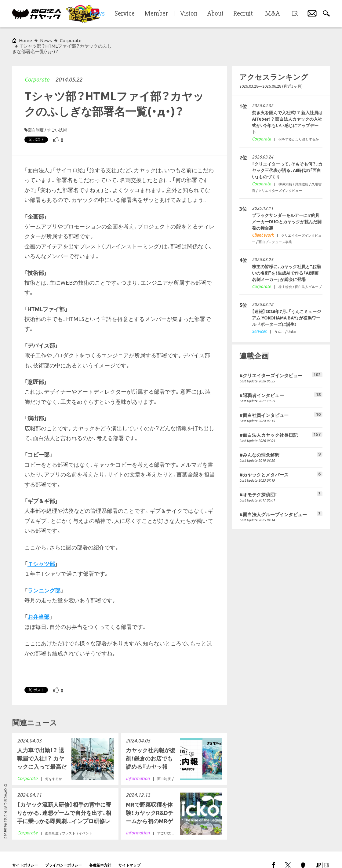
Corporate (37, 68)
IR (295, 14)
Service (125, 14)
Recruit (243, 14)
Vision (189, 14)
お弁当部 (38, 606)
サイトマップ (129, 854)
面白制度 (36, 119)
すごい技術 (57, 119)
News (46, 40)
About (215, 14)
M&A (272, 14)
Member (156, 14)
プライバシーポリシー (64, 854)
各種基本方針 (100, 854)
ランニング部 (44, 579)
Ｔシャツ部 (41, 553)
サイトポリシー (25, 854)
